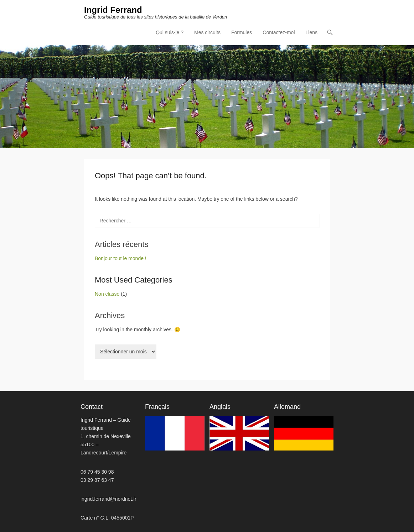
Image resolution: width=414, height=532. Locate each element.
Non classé (107, 294)
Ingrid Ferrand (113, 10)
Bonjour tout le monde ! (121, 258)
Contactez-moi (279, 32)
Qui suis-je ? (170, 32)
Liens (312, 32)
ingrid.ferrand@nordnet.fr (108, 499)
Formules (242, 32)
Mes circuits (207, 32)
